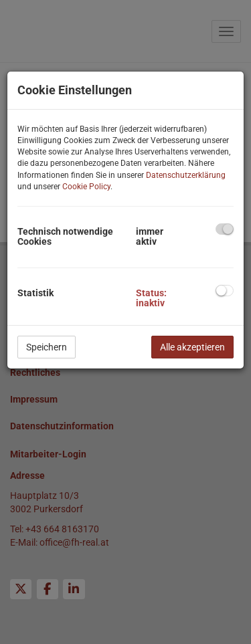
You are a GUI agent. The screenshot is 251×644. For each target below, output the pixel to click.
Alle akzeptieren (192, 347)
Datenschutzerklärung (186, 175)
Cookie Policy (86, 187)
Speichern (47, 347)
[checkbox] (225, 229)
